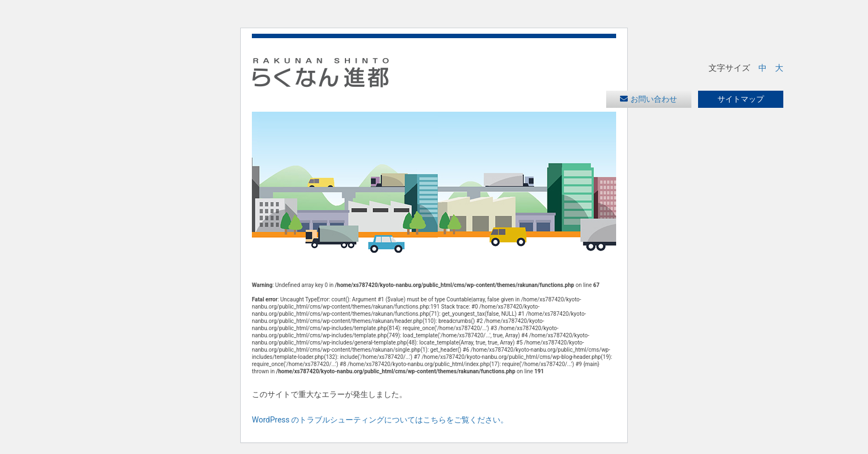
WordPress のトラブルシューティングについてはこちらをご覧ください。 (380, 420)
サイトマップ (741, 99)
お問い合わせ (654, 99)
